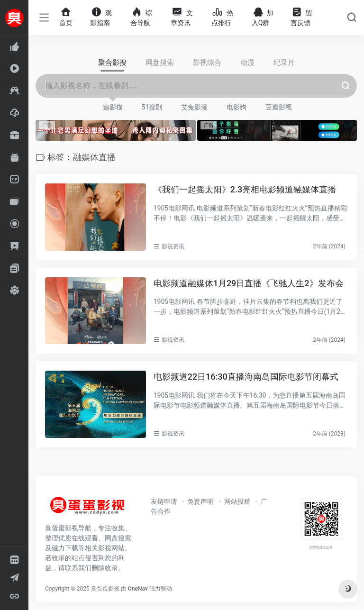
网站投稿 (237, 501)
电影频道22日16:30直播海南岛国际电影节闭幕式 (246, 377)
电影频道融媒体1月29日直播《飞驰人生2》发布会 (249, 283)
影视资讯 (173, 246)
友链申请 (164, 501)
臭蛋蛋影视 (105, 589)
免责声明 (200, 501)
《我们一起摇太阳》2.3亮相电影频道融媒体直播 (245, 189)
